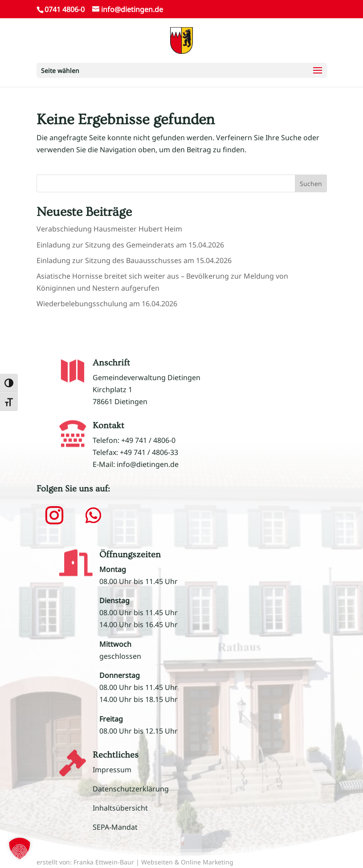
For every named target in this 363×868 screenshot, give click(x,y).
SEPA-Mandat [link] (115, 827)
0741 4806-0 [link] (65, 9)
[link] (181, 40)
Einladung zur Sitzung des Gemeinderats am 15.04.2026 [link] (130, 245)
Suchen (311, 184)
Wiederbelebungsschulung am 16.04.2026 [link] (107, 304)
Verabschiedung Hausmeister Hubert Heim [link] (109, 229)
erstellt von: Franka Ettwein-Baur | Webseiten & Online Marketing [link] (135, 862)
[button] (182, 70)
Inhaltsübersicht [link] (120, 808)
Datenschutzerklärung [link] (131, 789)
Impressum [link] (112, 770)
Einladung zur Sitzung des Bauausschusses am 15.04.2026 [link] (134, 260)
